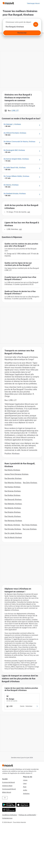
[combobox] (22, 23)
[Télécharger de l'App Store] (23, 805)
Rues (25, 787)
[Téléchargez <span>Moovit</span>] (33, 3)
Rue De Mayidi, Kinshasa (13, 537)
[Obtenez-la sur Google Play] (9, 805)
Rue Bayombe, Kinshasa (13, 478)
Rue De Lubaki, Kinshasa (13, 533)
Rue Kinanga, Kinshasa (13, 491)
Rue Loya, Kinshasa (30, 529)
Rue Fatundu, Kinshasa (13, 516)
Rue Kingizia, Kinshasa (12, 512)
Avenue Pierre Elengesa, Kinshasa (16, 474)
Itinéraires (26, 794)
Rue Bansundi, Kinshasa (13, 500)
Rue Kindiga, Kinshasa (12, 495)
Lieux (25, 783)
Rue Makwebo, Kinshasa (13, 504)
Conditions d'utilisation (10, 815)
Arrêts (25, 790)
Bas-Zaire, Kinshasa (30, 483)
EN (5, 798)
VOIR (29, 212)
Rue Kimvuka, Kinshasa (13, 529)
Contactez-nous (7, 818)
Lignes (25, 780)
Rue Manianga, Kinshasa (13, 521)
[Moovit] (8, 3)
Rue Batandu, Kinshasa (13, 508)
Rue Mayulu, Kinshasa (12, 525)
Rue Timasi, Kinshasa (29, 525)
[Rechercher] (22, 33)
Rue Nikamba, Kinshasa (13, 483)
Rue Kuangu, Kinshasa (12, 487)
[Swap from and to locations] (36, 24)
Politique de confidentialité (27, 815)
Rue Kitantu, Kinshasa (12, 470)
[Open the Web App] (9, 810)
